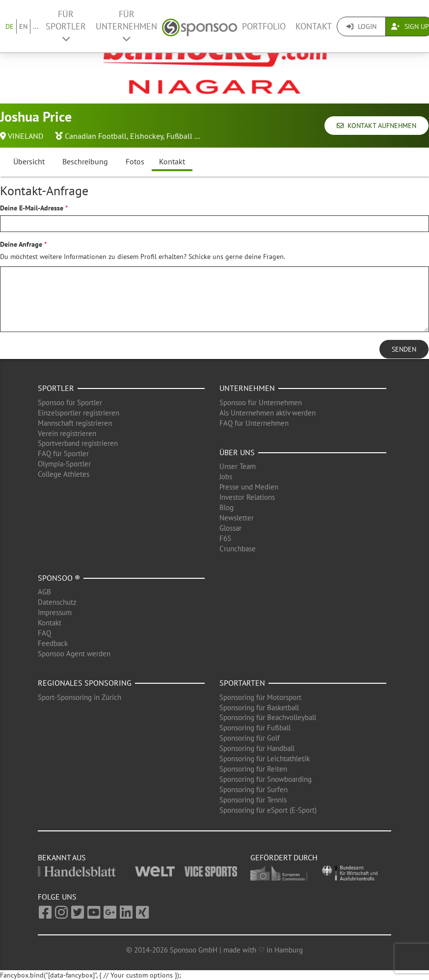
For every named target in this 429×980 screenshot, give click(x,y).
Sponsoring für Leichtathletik (265, 759)
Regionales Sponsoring (85, 683)
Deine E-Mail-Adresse (32, 208)
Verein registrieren (67, 433)
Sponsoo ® (59, 578)
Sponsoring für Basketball (259, 708)
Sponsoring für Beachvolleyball (268, 717)
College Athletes (64, 474)
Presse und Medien (249, 487)
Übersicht (29, 161)
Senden (404, 349)
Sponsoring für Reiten (253, 769)
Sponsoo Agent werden (74, 654)
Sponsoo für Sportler (70, 402)
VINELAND (26, 136)
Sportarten (242, 683)
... (36, 26)
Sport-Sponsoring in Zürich (80, 697)
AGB (44, 592)
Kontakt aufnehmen (376, 126)
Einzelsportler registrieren (79, 413)
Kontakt (314, 26)
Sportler (56, 388)
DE (10, 26)
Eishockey (147, 136)
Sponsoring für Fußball (255, 728)
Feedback (53, 643)
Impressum (55, 612)
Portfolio (264, 26)
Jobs (226, 477)
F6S (225, 538)
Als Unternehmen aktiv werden (268, 413)
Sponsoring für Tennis (253, 800)
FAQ (44, 633)
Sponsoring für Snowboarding (266, 779)
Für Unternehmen (126, 26)
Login (362, 26)
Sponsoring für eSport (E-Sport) (268, 810)
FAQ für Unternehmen (254, 423)
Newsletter (237, 518)
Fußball (179, 136)
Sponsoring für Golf (250, 738)
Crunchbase (238, 549)
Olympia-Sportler (64, 464)
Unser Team (238, 466)
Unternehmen (247, 388)
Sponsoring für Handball (257, 748)
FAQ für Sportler (63, 453)
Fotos (135, 161)
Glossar (230, 528)
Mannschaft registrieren (75, 423)
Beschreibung (85, 161)
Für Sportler (66, 26)
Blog (227, 507)
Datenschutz (57, 602)
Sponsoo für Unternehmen (261, 402)
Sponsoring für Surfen (254, 789)
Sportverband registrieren (78, 443)
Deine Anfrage (21, 244)
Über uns (237, 452)
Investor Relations (247, 497)
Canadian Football (96, 136)
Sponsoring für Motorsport (260, 697)
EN (23, 26)
